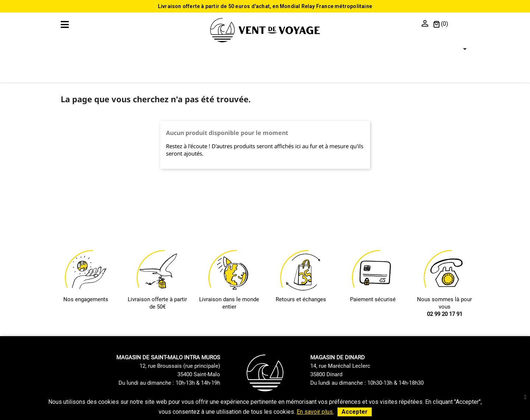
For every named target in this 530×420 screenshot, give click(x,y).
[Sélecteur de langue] (461, 24)
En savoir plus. (315, 412)
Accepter (355, 412)
